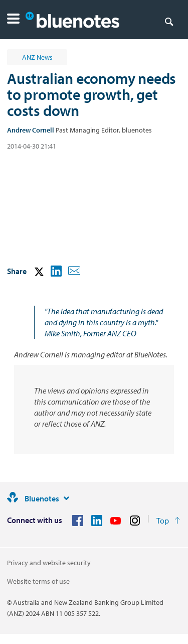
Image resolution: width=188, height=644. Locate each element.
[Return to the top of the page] (168, 521)
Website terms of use (38, 581)
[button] (13, 20)
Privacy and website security (49, 563)
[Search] (169, 21)
